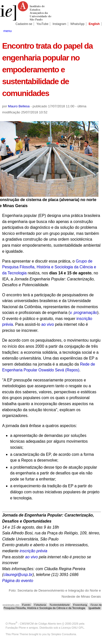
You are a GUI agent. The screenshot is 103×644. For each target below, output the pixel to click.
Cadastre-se (24, 24)
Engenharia (80, 605)
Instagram (59, 24)
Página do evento (18, 581)
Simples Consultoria (64, 634)
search (96, 30)
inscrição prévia (34, 551)
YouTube (43, 24)
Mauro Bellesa (19, 106)
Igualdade (95, 608)
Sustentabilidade (60, 605)
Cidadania (40, 605)
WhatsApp (77, 24)
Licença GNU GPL (73, 628)
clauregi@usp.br (18, 575)
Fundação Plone (16, 628)
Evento (26, 605)
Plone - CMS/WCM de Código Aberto (32, 624)
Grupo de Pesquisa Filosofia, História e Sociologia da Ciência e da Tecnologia (49, 267)
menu (7, 31)
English (94, 24)
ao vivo (48, 324)
